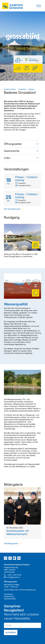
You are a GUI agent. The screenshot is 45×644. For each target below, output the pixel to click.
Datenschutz (9, 596)
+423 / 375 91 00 (14, 575)
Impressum (8, 594)
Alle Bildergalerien (11, 543)
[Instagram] (6, 558)
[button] (39, 6)
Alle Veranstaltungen (12, 209)
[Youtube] (14, 558)
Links (7, 158)
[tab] (22, 144)
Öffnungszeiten (13, 144)
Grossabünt (22, 89)
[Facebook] (10, 558)
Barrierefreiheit (10, 599)
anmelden (11, 632)
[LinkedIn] (19, 558)
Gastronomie (12, 151)
